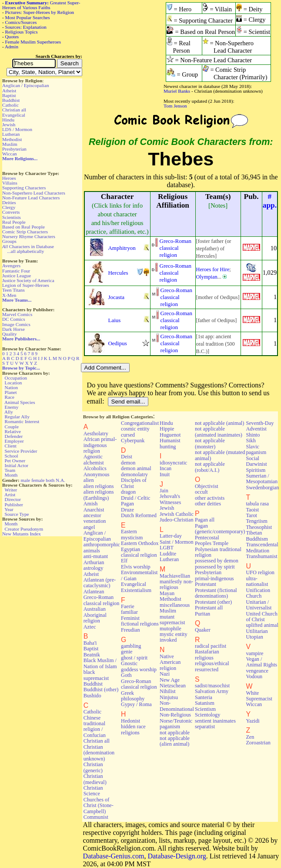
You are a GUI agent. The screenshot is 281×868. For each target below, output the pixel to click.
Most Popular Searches (28, 17)
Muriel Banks (177, 91)
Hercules (118, 273)
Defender (14, 436)
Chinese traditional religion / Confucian (95, 727)
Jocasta (116, 297)
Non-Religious (175, 715)
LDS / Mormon (17, 129)
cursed (128, 435)
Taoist (252, 510)
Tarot (251, 515)
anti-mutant (96, 556)
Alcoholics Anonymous (97, 471)
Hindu (8, 120)
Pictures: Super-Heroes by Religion (40, 12)
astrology (94, 568)
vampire (254, 653)
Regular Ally (17, 417)
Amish (91, 504)
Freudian (130, 630)
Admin (12, 47)
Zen (250, 737)
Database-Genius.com (114, 856)
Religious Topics (22, 32)
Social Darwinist (256, 461)
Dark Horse (13, 329)
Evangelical (14, 115)
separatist (205, 727)
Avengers (11, 266)
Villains (10, 183)
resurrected (207, 670)
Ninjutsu (169, 697)
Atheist (9, 91)
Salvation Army (212, 691)
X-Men (9, 295)
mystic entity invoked (174, 637)
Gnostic (129, 663)
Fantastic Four (16, 271)
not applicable (175, 733)
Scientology (207, 715)
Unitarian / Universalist (259, 605)
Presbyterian (14, 149)
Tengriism (256, 521)
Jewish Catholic (177, 514)
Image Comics (16, 324)
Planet (11, 392)
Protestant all (209, 608)
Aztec (90, 627)
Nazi (165, 674)
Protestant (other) (213, 602)
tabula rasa (257, 504)
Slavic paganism (256, 449)
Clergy (9, 207)
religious (204, 658)
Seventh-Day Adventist (260, 426)
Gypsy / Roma (136, 704)
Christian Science (93, 791)
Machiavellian (175, 576)
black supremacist (96, 675)
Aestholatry (96, 434)
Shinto (253, 435)
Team (10, 470)
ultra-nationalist (257, 581)
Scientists (12, 217)
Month (11, 475)
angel (89, 527)
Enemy (12, 407)
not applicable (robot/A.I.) (210, 467)
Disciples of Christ (134, 483)
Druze (127, 510)
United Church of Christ (261, 617)
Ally (9, 412)
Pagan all (205, 520)
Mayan (167, 593)
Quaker (203, 630)
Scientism (205, 709)
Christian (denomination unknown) (99, 753)
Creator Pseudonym (24, 529)
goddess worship (139, 670)
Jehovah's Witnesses (170, 499)
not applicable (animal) (219, 423)
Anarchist (94, 510)
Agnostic (93, 457)
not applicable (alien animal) (175, 741)
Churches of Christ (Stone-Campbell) (99, 806)
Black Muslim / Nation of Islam (100, 663)
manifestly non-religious (176, 584)
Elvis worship (136, 567)
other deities (208, 504)
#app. (270, 201)
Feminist (130, 618)
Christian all (14, 110)
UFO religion (260, 572)
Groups (9, 241)
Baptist (9, 95)
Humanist (170, 441)
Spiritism (256, 470)
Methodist (12, 139)
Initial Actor (17, 465)
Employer (14, 441)
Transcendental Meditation (262, 547)
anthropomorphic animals (102, 547)
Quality (10, 334)
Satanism (205, 703)
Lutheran (11, 134)
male (26, 480)
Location (13, 383)
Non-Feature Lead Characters (31, 198)
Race (10, 397)
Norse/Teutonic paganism (176, 724)
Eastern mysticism (132, 534)
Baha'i (90, 643)
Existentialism (136, 590)
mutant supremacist (172, 620)
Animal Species (20, 402)
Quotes (12, 37)
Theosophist (259, 527)
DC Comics (14, 319)
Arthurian (94, 562)
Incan (166, 468)
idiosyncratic (173, 463)
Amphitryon (122, 248)
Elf (124, 561)
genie (127, 652)
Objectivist (207, 486)
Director (13, 499)
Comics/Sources (21, 22)
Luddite (168, 554)
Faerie (128, 606)
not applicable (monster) (210, 443)
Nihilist (168, 691)
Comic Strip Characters (25, 232)
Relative (13, 431)
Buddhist (11, 100)
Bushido (92, 696)
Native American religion (170, 662)
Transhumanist (261, 556)
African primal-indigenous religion (100, 445)
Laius (115, 320)
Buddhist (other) (101, 690)
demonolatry (134, 474)
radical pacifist (211, 646)
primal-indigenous (214, 579)
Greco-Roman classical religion (176, 248)
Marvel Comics (17, 314)
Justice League (17, 276)
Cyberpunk (133, 441)
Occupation (16, 378)
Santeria (204, 697)
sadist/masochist (212, 686)
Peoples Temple (212, 543)
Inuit (165, 474)
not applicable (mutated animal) (220, 455)
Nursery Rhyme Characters (29, 236)
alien (89, 480)
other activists (210, 498)
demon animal (136, 468)
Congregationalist (140, 423)
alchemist (94, 463)
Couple (12, 427)
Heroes (9, 178)
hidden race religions (133, 729)
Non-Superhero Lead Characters (34, 193)
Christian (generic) (93, 767)
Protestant (206, 584)
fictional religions (140, 624)
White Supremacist (259, 696)
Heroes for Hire (213, 269)
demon (128, 463)
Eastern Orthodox (140, 543)
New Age (170, 680)
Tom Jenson (175, 106)
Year (9, 509)
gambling (131, 646)
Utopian (254, 637)
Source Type (17, 514)
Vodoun (254, 676)
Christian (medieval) (95, 779)
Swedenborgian (262, 488)
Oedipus (118, 343)
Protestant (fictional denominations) (216, 593)
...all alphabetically (25, 251)
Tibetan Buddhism (257, 536)
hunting (168, 447)
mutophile (171, 629)
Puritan (202, 614)
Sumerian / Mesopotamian (262, 479)
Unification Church (258, 593)
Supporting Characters (24, 188)
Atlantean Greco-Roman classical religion (102, 597)
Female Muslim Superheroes (33, 42)
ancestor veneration (95, 518)
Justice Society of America (28, 280)
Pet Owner (15, 461)
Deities (9, 202)
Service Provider (21, 451)
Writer (11, 490)
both (50, 480)
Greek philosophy (133, 696)
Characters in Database (28, 246)
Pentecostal (207, 538)
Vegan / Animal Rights (261, 662)
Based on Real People (23, 227)
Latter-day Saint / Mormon (177, 539)
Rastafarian (207, 652)
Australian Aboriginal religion (95, 615)
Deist (127, 457)
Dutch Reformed (139, 515)
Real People (14, 222)
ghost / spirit (134, 658)
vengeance (257, 671)
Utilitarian (257, 631)
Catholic (10, 105)
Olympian (207, 277)
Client (11, 446)
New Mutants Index (22, 534)
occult (201, 492)
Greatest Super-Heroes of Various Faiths (41, 5)
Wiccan (10, 154)
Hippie (167, 429)
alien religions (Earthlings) (99, 495)
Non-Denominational (177, 706)
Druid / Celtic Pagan (135, 501)
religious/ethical (212, 663)
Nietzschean (173, 686)
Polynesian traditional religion (218, 552)
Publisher (14, 505)
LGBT (167, 548)
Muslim (10, 144)
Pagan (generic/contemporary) (220, 529)
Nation (11, 387)
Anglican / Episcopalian (26, 85)
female (38, 480)
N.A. (60, 480)
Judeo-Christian (176, 520)
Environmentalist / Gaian (139, 575)
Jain (164, 491)
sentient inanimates (215, 721)
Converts (11, 212)
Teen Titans (13, 290)
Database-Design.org (177, 856)
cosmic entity (135, 429)
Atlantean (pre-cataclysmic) (100, 583)
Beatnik (92, 655)
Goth (126, 675)
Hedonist (130, 721)
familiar (129, 612)
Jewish (9, 124)
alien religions (99, 486)
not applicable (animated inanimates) (219, 432)
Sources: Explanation (26, 27)
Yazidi (253, 721)
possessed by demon (217, 561)
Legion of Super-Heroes (26, 285)
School (12, 456)
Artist (10, 495)
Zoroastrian (258, 743)
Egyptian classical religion (139, 552)
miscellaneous (175, 605)
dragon (128, 492)
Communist (96, 817)
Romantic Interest (22, 421)
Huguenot (170, 435)
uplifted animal (262, 625)
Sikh (251, 441)
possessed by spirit (215, 567)
